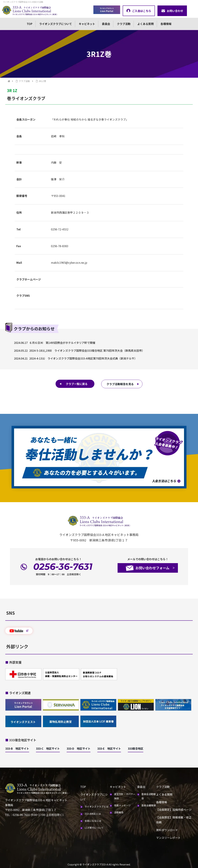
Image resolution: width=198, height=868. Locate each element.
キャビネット (87, 24)
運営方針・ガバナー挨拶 (125, 796)
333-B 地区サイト (17, 748)
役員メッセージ (122, 805)
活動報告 (119, 812)
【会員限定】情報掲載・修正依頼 (174, 820)
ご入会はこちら (139, 11)
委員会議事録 (149, 805)
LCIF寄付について (94, 828)
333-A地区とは (93, 814)
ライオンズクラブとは (96, 807)
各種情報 (166, 24)
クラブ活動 (124, 24)
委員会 (106, 24)
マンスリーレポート (168, 838)
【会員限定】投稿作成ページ (174, 810)
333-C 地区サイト (48, 748)
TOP (30, 24)
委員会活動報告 (149, 796)
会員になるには (93, 821)
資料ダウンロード (167, 830)
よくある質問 (146, 24)
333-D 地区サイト (79, 748)
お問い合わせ (172, 11)
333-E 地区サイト (109, 748)
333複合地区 (136, 748)
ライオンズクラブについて (56, 24)
